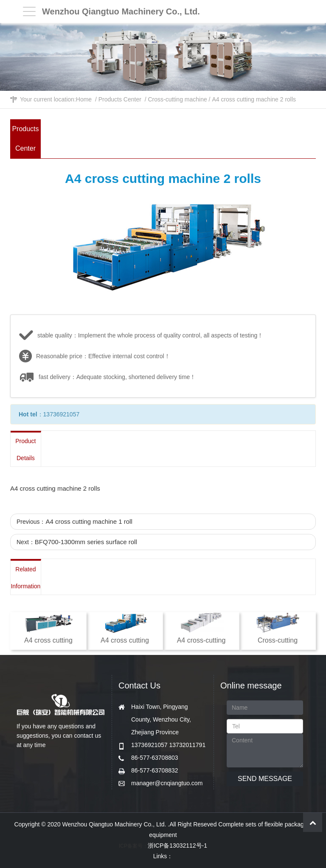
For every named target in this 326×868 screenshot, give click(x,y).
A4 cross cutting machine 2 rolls (254, 99)
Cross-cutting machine (177, 99)
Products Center (120, 99)
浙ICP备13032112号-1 (177, 846)
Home (84, 99)
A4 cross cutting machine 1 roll (89, 521)
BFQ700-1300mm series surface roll (86, 542)
